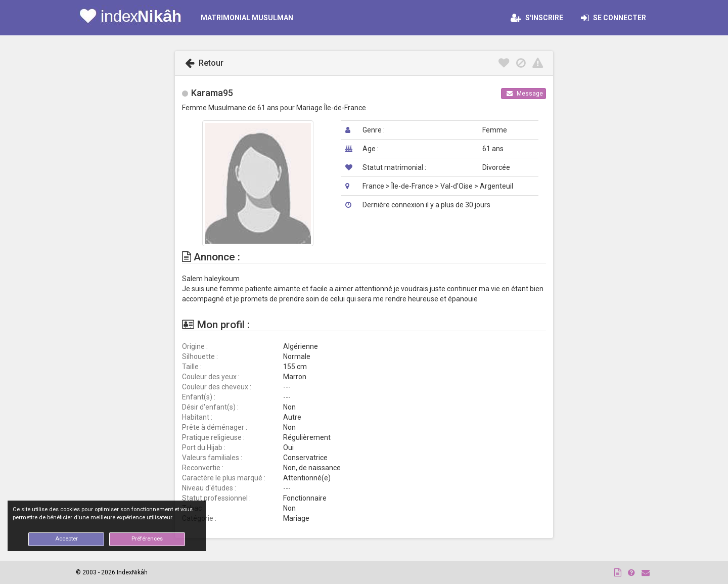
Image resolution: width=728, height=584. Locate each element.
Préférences (147, 539)
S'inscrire (537, 18)
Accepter (66, 539)
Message (525, 94)
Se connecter (617, 18)
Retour (204, 63)
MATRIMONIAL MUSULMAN (247, 18)
